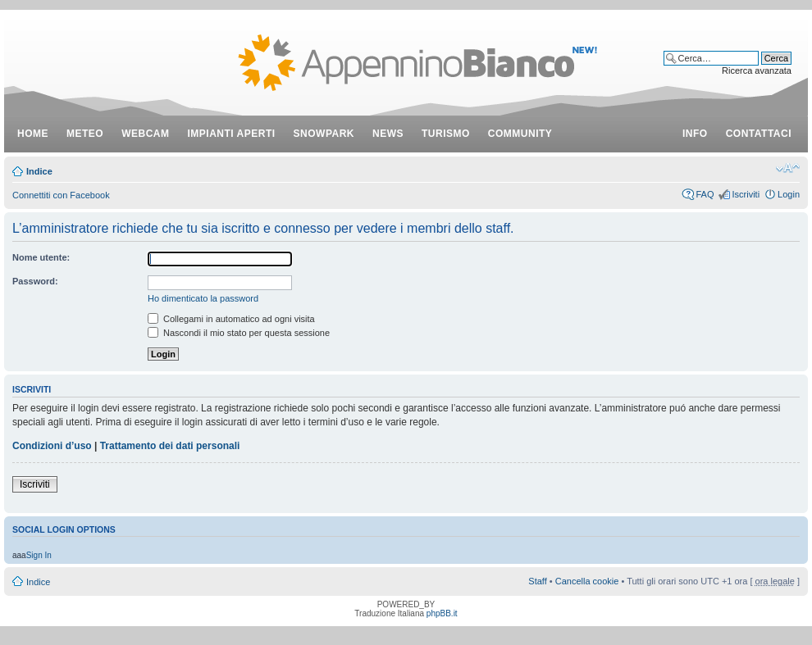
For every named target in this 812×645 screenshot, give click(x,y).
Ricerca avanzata (757, 70)
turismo (446, 134)
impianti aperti (232, 134)
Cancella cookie (587, 581)
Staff (537, 581)
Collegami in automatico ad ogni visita (231, 319)
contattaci (759, 134)
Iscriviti (746, 194)
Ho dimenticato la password (203, 298)
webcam (145, 134)
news (388, 134)
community (520, 134)
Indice (39, 171)
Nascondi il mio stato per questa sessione (239, 333)
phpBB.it (442, 613)
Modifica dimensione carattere (788, 168)
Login (789, 194)
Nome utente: (41, 257)
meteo (85, 134)
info (695, 134)
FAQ (705, 194)
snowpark (324, 134)
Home (33, 134)
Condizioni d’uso (52, 446)
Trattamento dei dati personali (170, 446)
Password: (35, 281)
